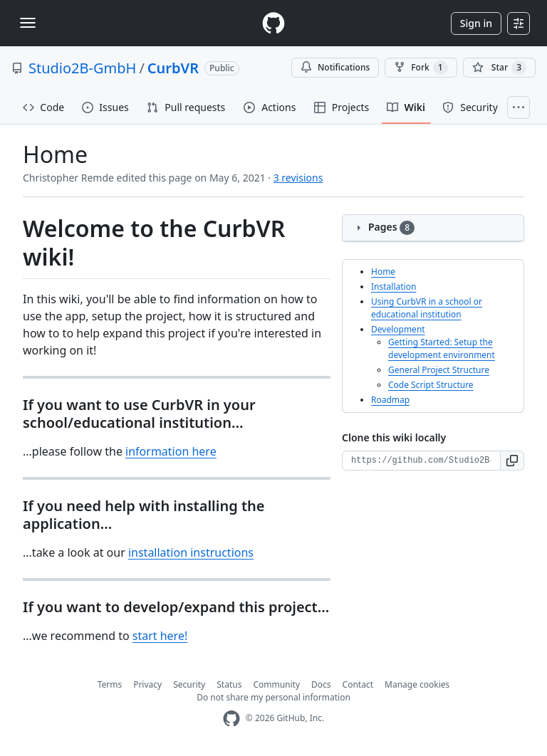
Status (229, 684)
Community (276, 684)
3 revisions (298, 178)
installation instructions (191, 552)
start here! (160, 636)
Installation (394, 287)
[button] (512, 461)
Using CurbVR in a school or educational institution (427, 308)
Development (398, 329)
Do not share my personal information (273, 697)
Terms (110, 684)
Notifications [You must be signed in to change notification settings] (335, 67)
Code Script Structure (431, 385)
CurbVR (173, 68)
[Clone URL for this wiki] (421, 461)
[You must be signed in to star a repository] (499, 68)
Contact (358, 684)
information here (171, 451)
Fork (421, 68)
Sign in (476, 23)
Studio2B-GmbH (82, 68)
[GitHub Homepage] (231, 719)
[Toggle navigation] (28, 23)
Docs (321, 684)
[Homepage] (273, 23)
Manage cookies (417, 684)
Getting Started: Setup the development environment (442, 348)
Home (383, 272)
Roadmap (390, 400)
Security (189, 684)
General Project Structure (439, 370)
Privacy (147, 684)
